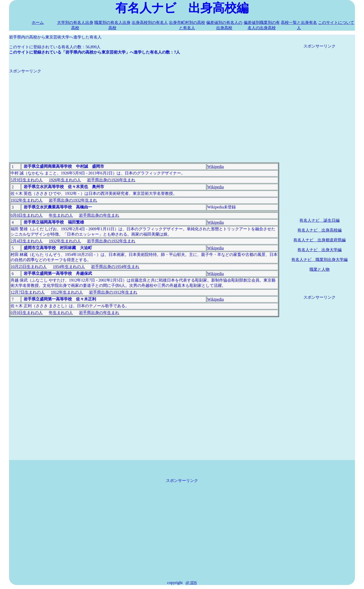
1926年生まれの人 (65, 180)
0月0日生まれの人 (27, 215)
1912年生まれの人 (67, 292)
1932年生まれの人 (27, 200)
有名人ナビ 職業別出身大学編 (320, 260)
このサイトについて (336, 22)
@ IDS (191, 583)
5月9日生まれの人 (27, 180)
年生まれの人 (61, 215)
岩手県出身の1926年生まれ (111, 180)
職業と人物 (320, 269)
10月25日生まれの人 (29, 267)
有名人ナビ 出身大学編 (320, 250)
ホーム (38, 22)
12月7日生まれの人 (28, 292)
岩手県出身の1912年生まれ (113, 292)
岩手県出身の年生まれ (99, 215)
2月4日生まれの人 (27, 241)
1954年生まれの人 (69, 267)
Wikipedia (215, 167)
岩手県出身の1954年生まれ (115, 267)
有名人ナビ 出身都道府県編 (320, 240)
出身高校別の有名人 (150, 22)
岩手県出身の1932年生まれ (73, 200)
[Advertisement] (144, 109)
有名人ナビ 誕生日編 (320, 220)
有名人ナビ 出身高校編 (320, 230)
